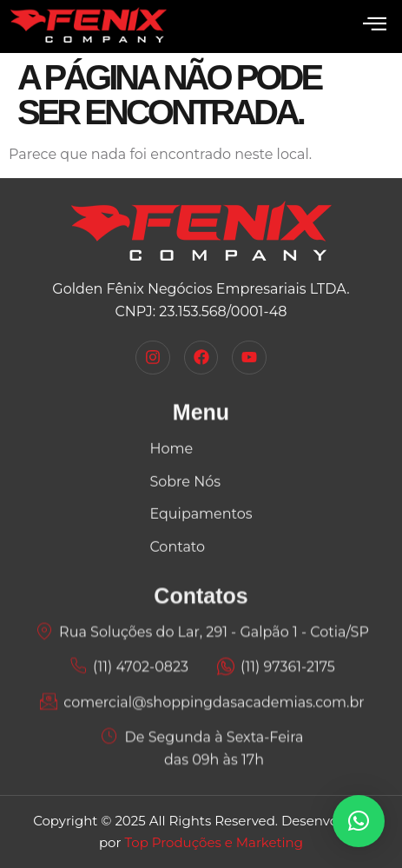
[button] (359, 821)
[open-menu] (375, 25)
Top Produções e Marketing (214, 842)
